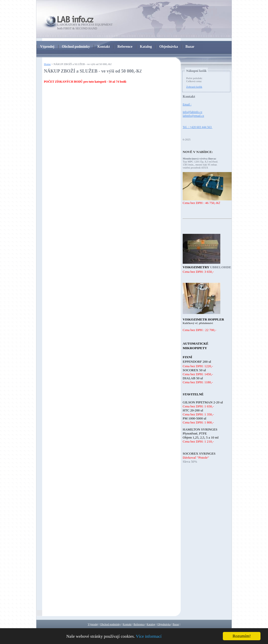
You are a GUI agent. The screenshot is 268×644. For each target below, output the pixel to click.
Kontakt (127, 624)
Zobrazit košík (194, 87)
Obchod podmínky (110, 624)
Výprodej (93, 624)
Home (47, 64)
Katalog (151, 624)
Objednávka (164, 624)
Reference (139, 624)
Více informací (149, 636)
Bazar (176, 624)
